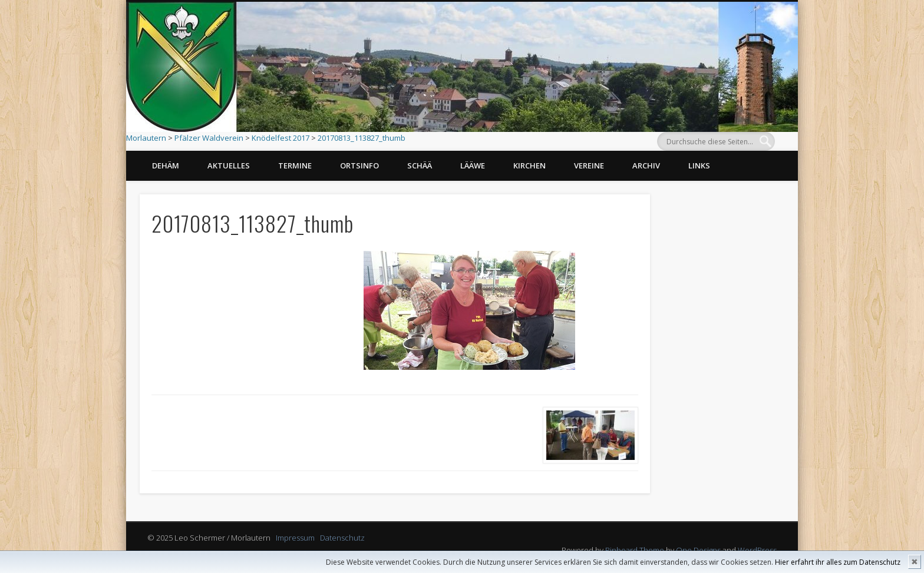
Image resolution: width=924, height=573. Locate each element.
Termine (295, 165)
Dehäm (166, 165)
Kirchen (529, 165)
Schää (420, 165)
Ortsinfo (359, 165)
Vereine (589, 165)
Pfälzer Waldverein (209, 138)
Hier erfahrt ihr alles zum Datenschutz (838, 562)
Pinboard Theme (635, 550)
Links (699, 165)
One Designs (698, 550)
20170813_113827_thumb (362, 138)
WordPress (757, 550)
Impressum (295, 538)
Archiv (646, 165)
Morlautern (146, 138)
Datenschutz (342, 538)
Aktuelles (229, 165)
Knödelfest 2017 (280, 138)
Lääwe (473, 165)
